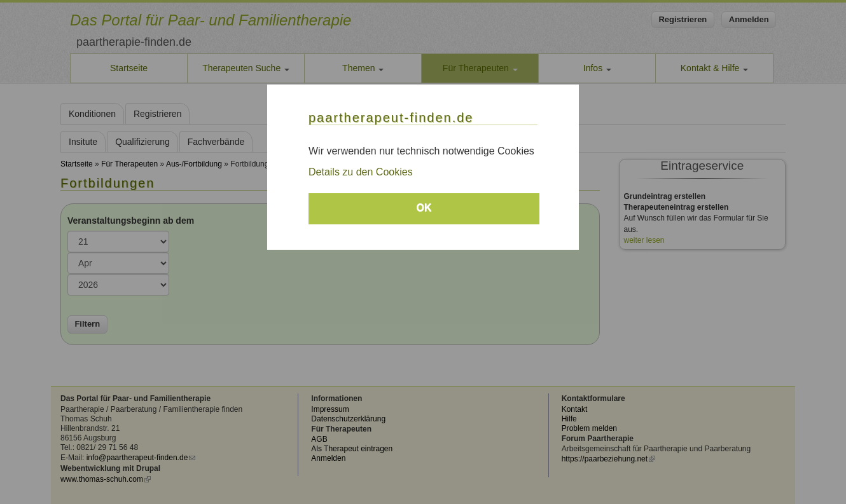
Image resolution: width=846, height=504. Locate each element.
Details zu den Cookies (361, 172)
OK (424, 208)
